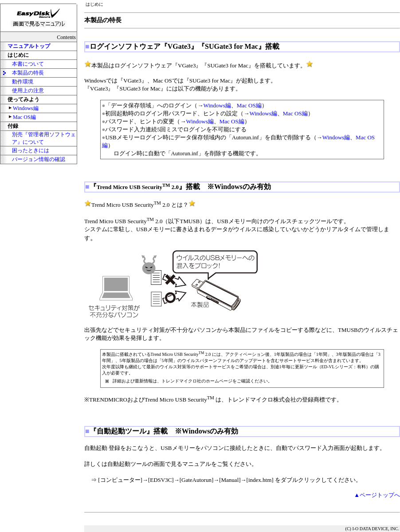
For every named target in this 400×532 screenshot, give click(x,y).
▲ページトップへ (377, 495)
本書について (28, 64)
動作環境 (23, 82)
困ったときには (31, 150)
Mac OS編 (24, 117)
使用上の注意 (28, 91)
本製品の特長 (28, 73)
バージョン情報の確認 (39, 159)
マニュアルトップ (29, 46)
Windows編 (26, 108)
